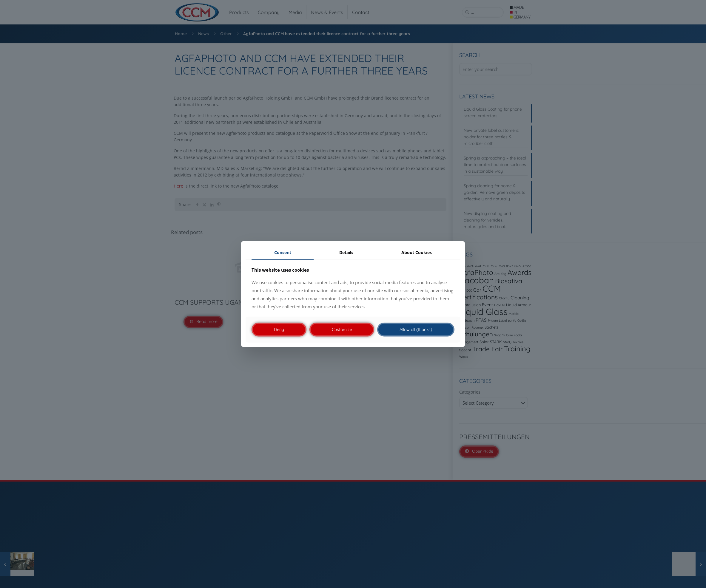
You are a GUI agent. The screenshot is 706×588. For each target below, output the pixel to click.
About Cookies (417, 252)
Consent (283, 252)
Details (346, 252)
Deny (279, 329)
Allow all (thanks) (416, 329)
